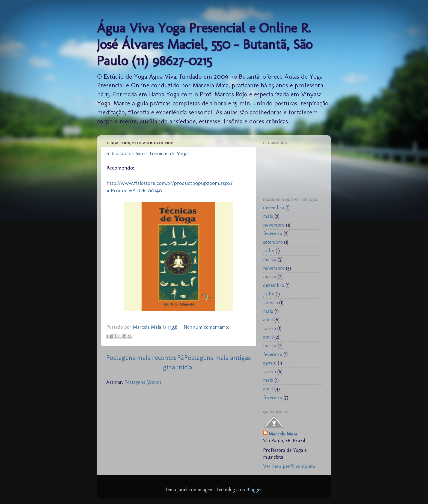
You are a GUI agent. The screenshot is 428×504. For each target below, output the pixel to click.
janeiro (271, 303)
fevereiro (273, 233)
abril (268, 320)
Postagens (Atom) (143, 382)
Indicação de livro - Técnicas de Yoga (147, 154)
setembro (273, 242)
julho (269, 251)
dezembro (274, 207)
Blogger (254, 490)
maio (268, 216)
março (270, 259)
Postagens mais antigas (218, 357)
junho (270, 328)
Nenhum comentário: (206, 327)
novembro (274, 225)
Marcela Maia (283, 434)
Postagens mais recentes (141, 357)
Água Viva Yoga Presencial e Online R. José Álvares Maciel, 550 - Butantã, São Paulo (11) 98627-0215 (204, 44)
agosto (270, 363)
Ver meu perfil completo (289, 466)
